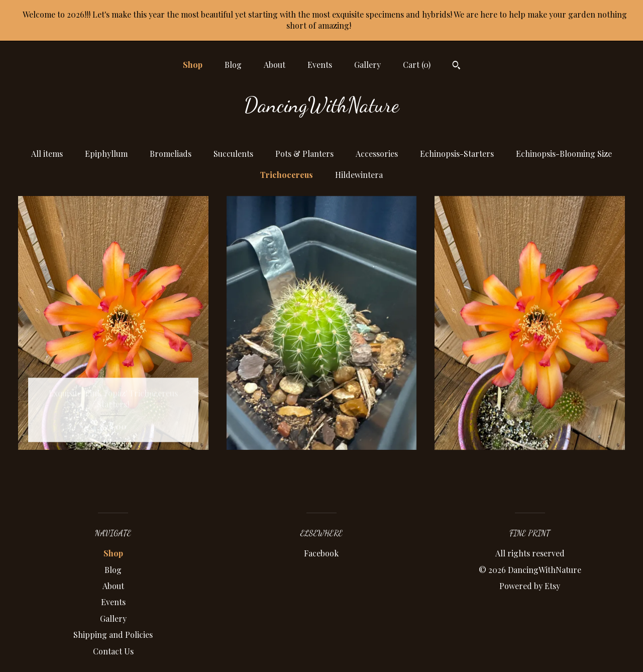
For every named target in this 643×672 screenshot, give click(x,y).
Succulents (233, 154)
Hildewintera (359, 175)
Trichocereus (287, 175)
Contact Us (113, 651)
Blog (233, 65)
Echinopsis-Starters (457, 154)
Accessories (377, 154)
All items (47, 154)
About (275, 65)
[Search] (456, 66)
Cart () (417, 65)
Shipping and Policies (113, 635)
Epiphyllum (106, 154)
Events (320, 65)
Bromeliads (171, 154)
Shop (193, 65)
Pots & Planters (304, 154)
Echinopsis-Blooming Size (564, 154)
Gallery (367, 65)
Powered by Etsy (530, 586)
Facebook (321, 553)
